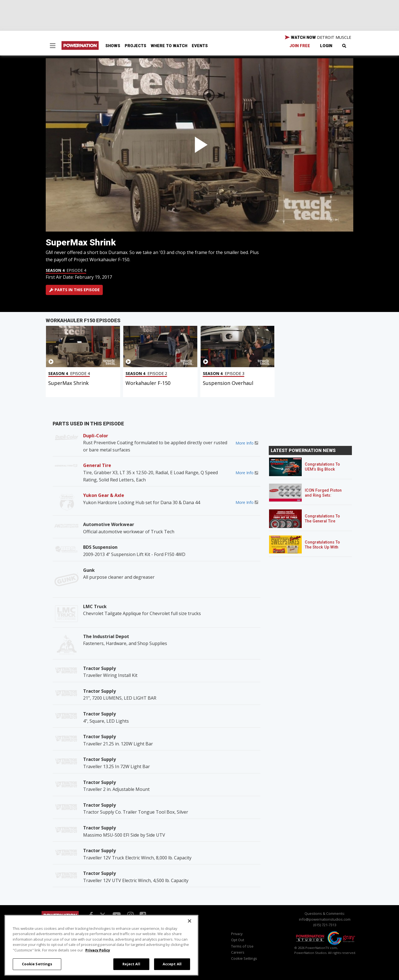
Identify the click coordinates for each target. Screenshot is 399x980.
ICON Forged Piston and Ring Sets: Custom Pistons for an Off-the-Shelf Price (326, 498)
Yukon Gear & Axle (104, 495)
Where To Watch (169, 46)
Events (200, 46)
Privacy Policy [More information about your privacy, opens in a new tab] (98, 950)
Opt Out (238, 940)
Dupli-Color (96, 436)
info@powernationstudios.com (325, 919)
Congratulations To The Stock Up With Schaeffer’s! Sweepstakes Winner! (325, 550)
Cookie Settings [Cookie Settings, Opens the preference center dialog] (37, 964)
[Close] (190, 921)
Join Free (300, 46)
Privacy (237, 934)
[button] (53, 46)
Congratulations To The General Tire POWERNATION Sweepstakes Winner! (325, 524)
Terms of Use (242, 946)
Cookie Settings (244, 958)
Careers (238, 952)
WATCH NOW (318, 37)
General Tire (97, 465)
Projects (135, 46)
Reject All (131, 964)
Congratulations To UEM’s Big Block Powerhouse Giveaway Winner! (322, 472)
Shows (113, 46)
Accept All (172, 964)
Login (326, 46)
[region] (101, 945)
